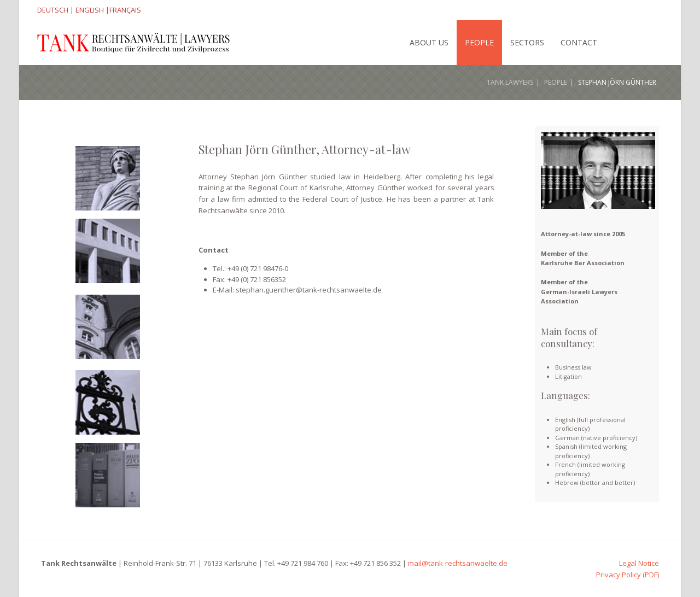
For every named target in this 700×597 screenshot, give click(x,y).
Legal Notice (639, 563)
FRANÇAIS (125, 10)
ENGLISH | (92, 10)
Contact (579, 42)
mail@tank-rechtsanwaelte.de (458, 563)
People (479, 42)
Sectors (527, 42)
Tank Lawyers (510, 82)
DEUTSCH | (56, 10)
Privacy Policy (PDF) (628, 575)
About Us (429, 42)
